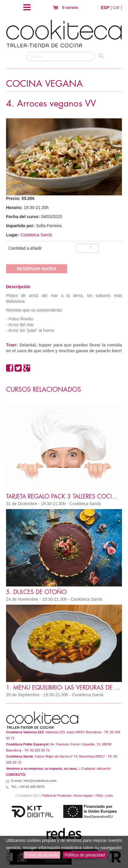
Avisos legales (83, 796)
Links (109, 796)
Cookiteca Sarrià (36, 235)
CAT (116, 8)
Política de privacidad (85, 855)
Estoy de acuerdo (42, 855)
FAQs (99, 796)
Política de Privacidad (57, 796)
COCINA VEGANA (44, 84)
